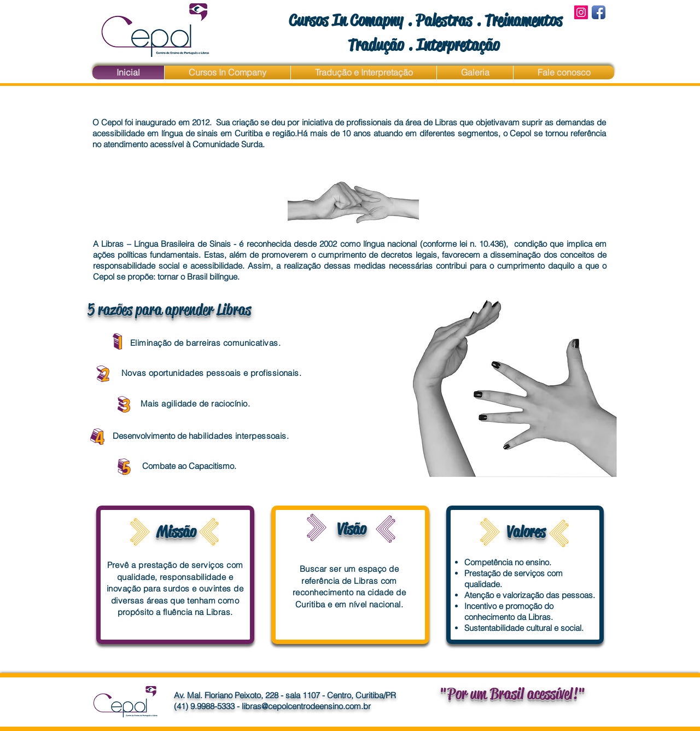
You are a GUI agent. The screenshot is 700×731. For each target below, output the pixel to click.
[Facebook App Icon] (599, 12)
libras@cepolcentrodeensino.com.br (306, 706)
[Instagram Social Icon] (581, 12)
